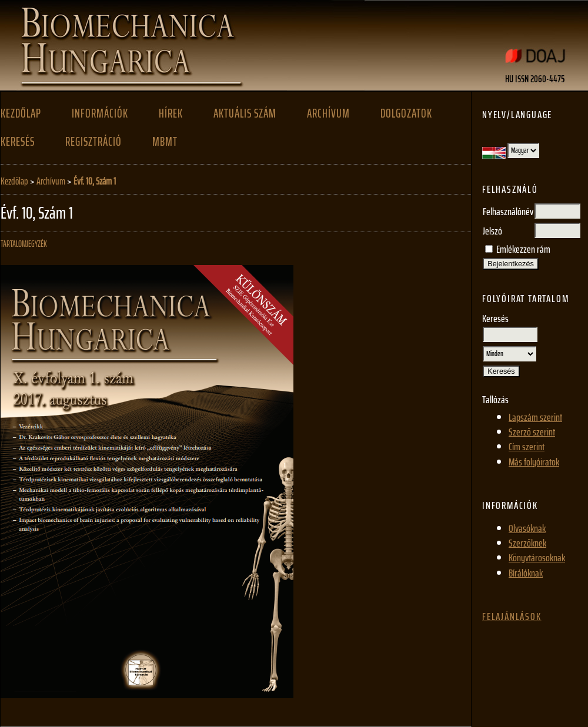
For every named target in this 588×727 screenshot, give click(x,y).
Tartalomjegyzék (24, 244)
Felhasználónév (508, 212)
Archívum (328, 113)
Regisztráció (93, 142)
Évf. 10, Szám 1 (95, 181)
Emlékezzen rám (523, 249)
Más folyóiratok (534, 462)
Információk (100, 113)
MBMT (165, 142)
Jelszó (492, 231)
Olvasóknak (527, 528)
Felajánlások (512, 617)
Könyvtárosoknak (537, 558)
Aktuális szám (245, 113)
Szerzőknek (527, 543)
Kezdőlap (21, 113)
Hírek (171, 113)
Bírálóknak (526, 573)
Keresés (18, 142)
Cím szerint (527, 447)
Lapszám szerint (535, 417)
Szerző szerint (532, 432)
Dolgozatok (406, 113)
